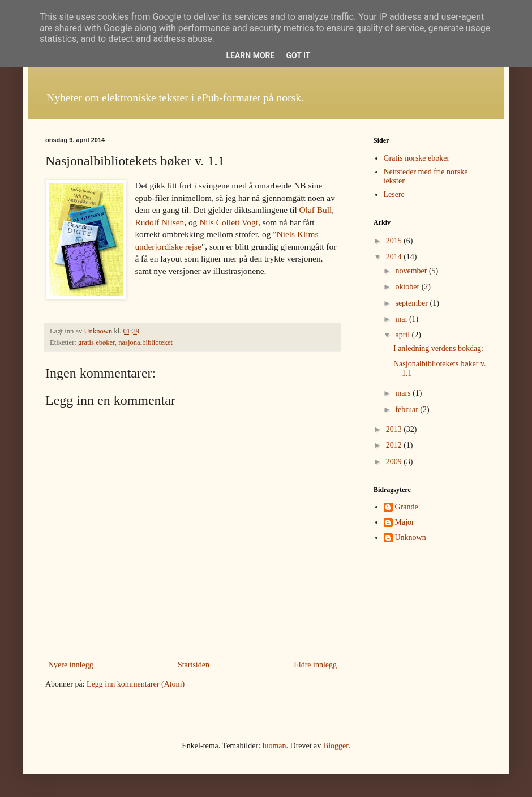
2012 (395, 445)
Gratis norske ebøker (417, 158)
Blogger (336, 746)
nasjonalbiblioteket (145, 342)
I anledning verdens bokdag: (438, 348)
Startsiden (194, 665)
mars (404, 393)
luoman (274, 746)
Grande (407, 507)
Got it (298, 55)
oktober (408, 287)
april (403, 335)
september (412, 303)
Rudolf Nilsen (159, 222)
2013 (395, 429)
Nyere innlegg (71, 665)
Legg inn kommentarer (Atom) (136, 684)
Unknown (411, 537)
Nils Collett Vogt (229, 222)
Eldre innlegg (315, 665)
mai (402, 319)
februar (407, 410)
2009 (395, 462)
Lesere (394, 194)
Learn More (250, 55)
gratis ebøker (96, 342)
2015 (395, 241)
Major (405, 522)
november (412, 271)
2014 (395, 257)
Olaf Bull (316, 210)
